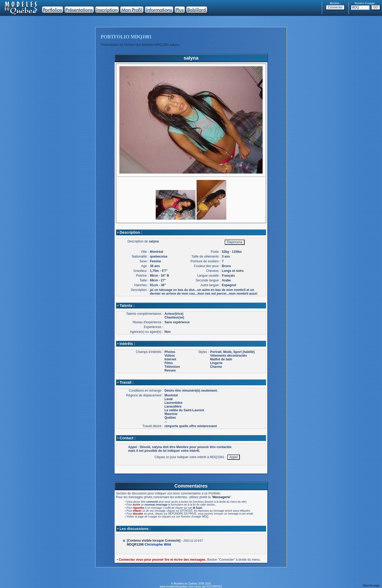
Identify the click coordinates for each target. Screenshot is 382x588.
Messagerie (221, 497)
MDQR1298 (135, 545)
